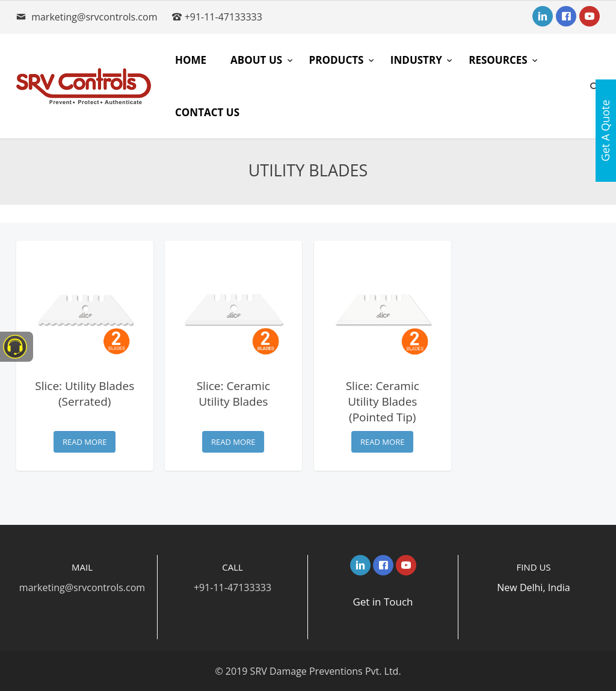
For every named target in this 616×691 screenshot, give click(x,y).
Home (191, 60)
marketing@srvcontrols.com (94, 17)
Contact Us (207, 112)
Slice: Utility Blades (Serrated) (85, 394)
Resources (499, 60)
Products (338, 60)
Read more (85, 442)
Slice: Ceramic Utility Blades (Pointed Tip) (383, 401)
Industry (417, 60)
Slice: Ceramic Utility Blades (233, 394)
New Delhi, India (533, 587)
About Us (257, 60)
